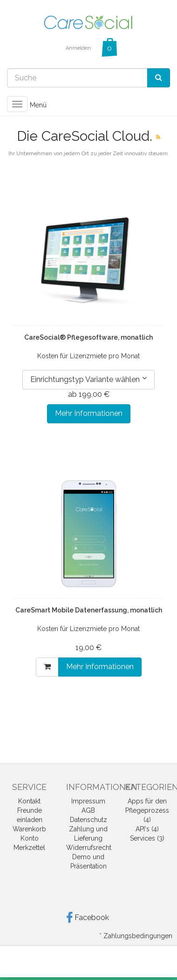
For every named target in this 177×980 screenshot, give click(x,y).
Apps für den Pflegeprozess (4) (147, 810)
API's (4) (147, 829)
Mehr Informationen (89, 413)
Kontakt (29, 801)
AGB (88, 810)
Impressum (88, 801)
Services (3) (147, 838)
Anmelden (78, 48)
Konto (30, 838)
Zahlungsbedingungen (138, 936)
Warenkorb (29, 829)
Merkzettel (29, 848)
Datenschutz (88, 820)
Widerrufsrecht (89, 848)
